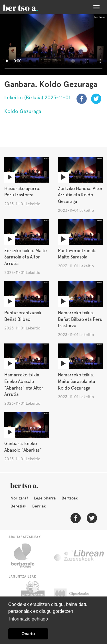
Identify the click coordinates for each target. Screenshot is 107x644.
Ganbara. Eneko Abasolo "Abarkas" (23, 447)
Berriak (39, 506)
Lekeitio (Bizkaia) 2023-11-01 (37, 97)
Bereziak (18, 506)
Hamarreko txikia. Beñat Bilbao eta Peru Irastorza (80, 319)
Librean (79, 556)
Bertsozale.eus (26, 556)
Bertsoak (70, 498)
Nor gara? (19, 498)
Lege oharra (45, 498)
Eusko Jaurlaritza (32, 595)
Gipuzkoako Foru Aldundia (77, 595)
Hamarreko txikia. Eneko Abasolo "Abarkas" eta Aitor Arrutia (24, 385)
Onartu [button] (28, 634)
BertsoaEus (29, 7)
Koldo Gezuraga (23, 111)
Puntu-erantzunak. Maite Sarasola (77, 254)
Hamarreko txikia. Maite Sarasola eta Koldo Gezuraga (76, 381)
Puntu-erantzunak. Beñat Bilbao (24, 316)
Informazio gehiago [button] (29, 619)
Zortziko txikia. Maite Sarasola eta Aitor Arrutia (26, 257)
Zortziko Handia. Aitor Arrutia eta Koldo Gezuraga (80, 195)
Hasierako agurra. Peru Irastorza (22, 192)
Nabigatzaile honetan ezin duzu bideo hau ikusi (53, 45)
